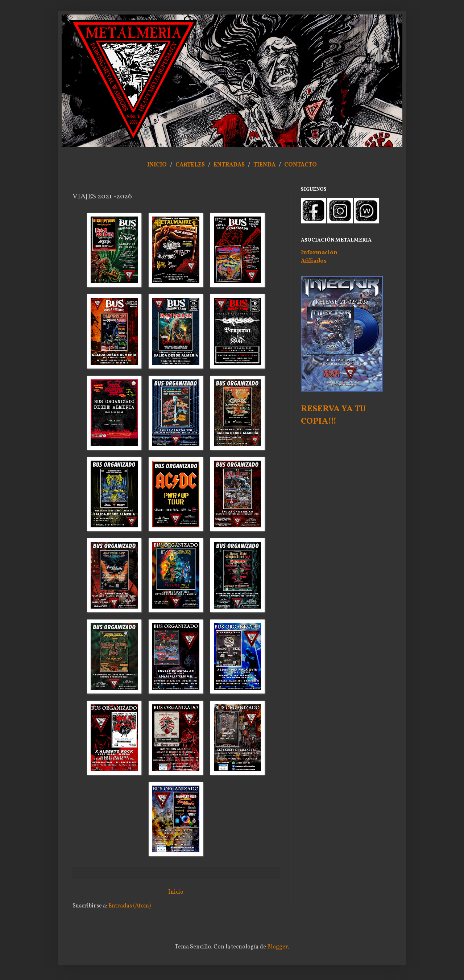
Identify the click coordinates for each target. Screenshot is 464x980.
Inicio (176, 892)
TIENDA (265, 165)
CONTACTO (301, 165)
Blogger (277, 947)
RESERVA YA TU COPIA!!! (333, 415)
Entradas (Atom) (130, 906)
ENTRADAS (229, 165)
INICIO (157, 165)
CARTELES (190, 165)
